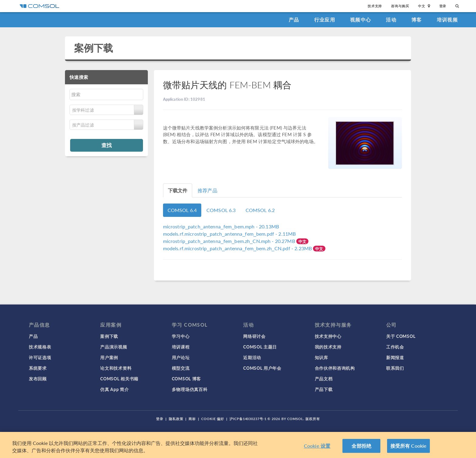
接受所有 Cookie (409, 446)
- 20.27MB (230, 241)
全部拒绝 (361, 446)
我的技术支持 (328, 347)
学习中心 (181, 336)
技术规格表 (40, 347)
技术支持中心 (328, 336)
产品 (294, 20)
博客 (417, 20)
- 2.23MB (238, 248)
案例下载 (94, 48)
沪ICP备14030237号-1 (248, 419)
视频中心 (360, 20)
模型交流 (181, 368)
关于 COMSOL (401, 336)
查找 (107, 145)
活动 (391, 20)
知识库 (321, 357)
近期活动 (252, 357)
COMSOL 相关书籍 (119, 379)
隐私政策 (176, 419)
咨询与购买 (400, 6)
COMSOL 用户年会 (262, 368)
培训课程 (181, 347)
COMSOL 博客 (186, 379)
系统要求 (38, 368)
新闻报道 (395, 357)
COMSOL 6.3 (221, 210)
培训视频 (447, 20)
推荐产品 (207, 190)
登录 (443, 6)
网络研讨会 (254, 336)
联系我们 (395, 368)
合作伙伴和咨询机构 (335, 368)
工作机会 (395, 347)
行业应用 (325, 20)
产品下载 (324, 389)
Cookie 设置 (317, 446)
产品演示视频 (114, 347)
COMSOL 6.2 (260, 210)
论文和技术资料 (116, 368)
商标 (192, 419)
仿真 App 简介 (114, 389)
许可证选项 (40, 357)
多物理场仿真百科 (190, 389)
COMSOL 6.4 (182, 210)
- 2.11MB (229, 234)
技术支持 (375, 6)
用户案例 (109, 357)
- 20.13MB (221, 226)
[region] (238, 445)
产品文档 (324, 379)
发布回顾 (38, 379)
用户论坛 (181, 357)
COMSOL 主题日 (260, 347)
